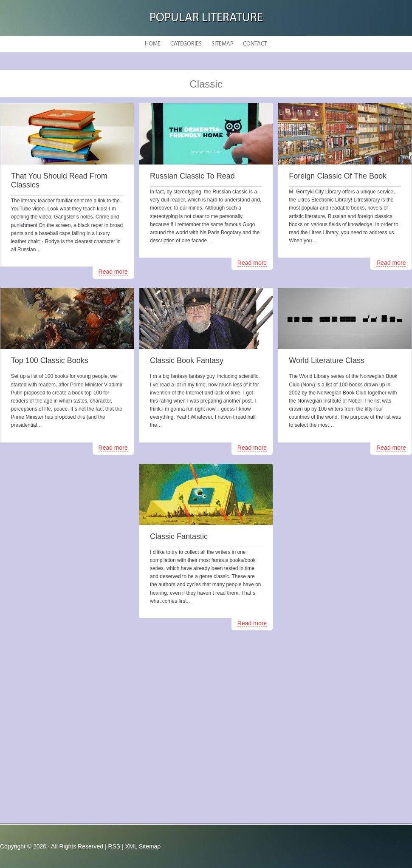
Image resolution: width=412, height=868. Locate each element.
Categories (186, 44)
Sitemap (222, 44)
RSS (114, 846)
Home (153, 44)
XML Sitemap (143, 846)
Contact (255, 44)
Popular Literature (206, 18)
